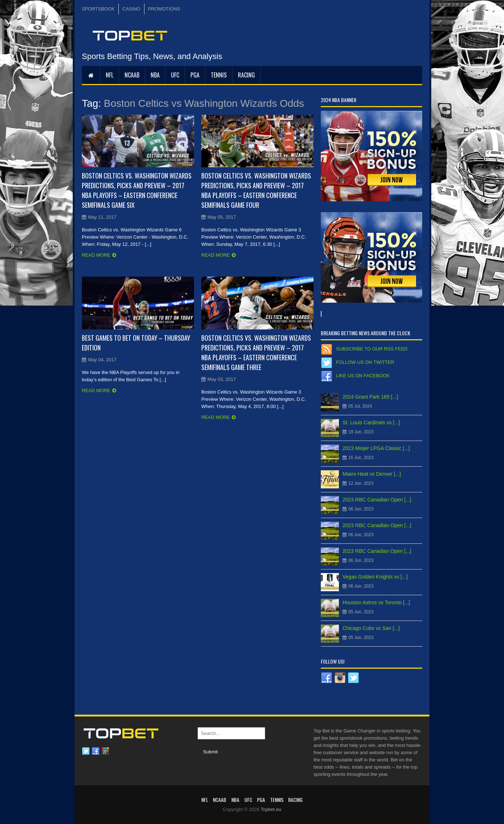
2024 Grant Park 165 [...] (370, 397)
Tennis (219, 75)
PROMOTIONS (164, 9)
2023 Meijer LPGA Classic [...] (376, 448)
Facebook (96, 751)
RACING (246, 75)
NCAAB (132, 75)
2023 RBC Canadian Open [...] (377, 500)
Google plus (105, 751)
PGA (195, 75)
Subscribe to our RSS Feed (372, 349)
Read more (96, 255)
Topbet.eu (271, 809)
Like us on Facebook (363, 376)
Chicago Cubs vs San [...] (371, 628)
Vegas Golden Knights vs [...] (375, 577)
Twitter (86, 751)
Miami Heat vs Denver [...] (372, 474)
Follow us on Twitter (365, 362)
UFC (175, 75)
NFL (110, 75)
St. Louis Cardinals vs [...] (371, 422)
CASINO (131, 9)
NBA (155, 75)
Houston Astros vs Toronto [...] (376, 602)
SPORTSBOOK (98, 9)
